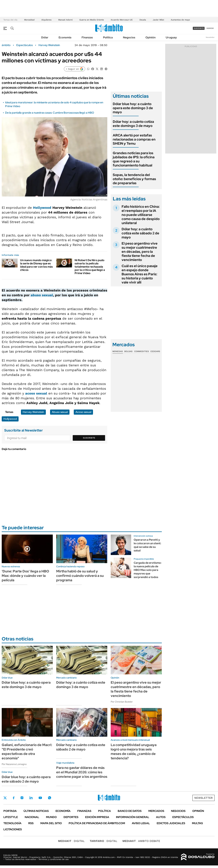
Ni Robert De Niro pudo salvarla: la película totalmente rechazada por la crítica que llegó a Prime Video (90, 267)
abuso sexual (42, 295)
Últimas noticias (36, 811)
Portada (10, 811)
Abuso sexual (60, 412)
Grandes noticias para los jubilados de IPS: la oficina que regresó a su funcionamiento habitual (134, 159)
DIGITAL (71, 841)
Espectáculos (25, 45)
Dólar (45, 37)
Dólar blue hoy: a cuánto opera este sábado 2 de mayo (26, 779)
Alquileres (46, 20)
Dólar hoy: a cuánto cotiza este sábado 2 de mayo (140, 233)
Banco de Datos (130, 811)
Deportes (71, 817)
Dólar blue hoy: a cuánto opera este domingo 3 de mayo (133, 108)
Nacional (32, 817)
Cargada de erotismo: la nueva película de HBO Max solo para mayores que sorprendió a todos (148, 570)
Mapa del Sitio (51, 823)
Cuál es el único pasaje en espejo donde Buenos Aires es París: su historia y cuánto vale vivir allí (140, 274)
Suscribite (89, 438)
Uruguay (171, 37)
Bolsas (128, 351)
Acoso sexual (83, 412)
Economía (65, 37)
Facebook (14, 798)
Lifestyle (11, 817)
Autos (161, 817)
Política (108, 37)
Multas (197, 823)
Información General (133, 817)
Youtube (40, 798)
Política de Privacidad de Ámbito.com (97, 823)
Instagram (22, 798)
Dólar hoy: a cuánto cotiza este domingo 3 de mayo (133, 124)
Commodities (142, 351)
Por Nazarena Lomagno (14, 764)
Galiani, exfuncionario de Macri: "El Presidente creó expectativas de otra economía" (27, 752)
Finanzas (87, 37)
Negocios (129, 37)
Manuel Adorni (65, 20)
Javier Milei (158, 20)
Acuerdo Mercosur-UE (122, 20)
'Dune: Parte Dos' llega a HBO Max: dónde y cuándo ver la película (25, 576)
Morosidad (29, 20)
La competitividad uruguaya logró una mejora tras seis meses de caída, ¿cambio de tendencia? (134, 752)
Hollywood (42, 208)
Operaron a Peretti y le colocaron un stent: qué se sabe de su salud (147, 545)
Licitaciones (13, 829)
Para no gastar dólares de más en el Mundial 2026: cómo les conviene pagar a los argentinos (82, 772)
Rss (31, 823)
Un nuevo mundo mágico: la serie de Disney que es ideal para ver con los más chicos (36, 265)
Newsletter (210, 37)
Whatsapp (50, 798)
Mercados (156, 811)
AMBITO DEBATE (141, 841)
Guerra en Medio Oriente (92, 20)
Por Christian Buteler (122, 702)
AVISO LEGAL (141, 823)
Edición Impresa (97, 817)
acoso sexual (36, 393)
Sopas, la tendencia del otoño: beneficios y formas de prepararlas (134, 179)
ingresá (210, 28)
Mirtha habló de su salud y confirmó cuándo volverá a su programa (80, 576)
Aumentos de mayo (180, 20)
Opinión (150, 37)
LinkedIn (31, 798)
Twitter (5, 798)
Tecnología (12, 823)
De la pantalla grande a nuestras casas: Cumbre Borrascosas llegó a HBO (50, 113)
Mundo (51, 817)
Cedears (155, 351)
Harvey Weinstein (49, 45)
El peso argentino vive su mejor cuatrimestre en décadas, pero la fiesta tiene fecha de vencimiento (140, 252)
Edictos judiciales (171, 823)
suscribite (199, 28)
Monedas (118, 351)
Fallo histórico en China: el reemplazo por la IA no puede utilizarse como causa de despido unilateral (141, 215)
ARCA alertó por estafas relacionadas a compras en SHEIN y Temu (134, 139)
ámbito (6, 45)
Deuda (143, 20)
